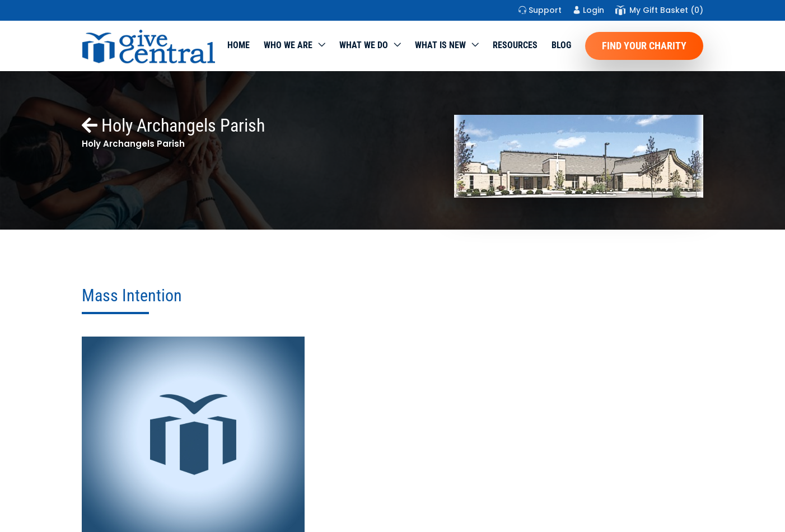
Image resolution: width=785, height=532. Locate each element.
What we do (364, 45)
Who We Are (288, 45)
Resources (515, 45)
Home (239, 45)
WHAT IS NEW (440, 45)
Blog (561, 45)
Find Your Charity (644, 46)
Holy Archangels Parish (173, 125)
